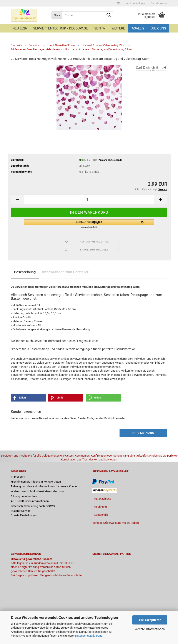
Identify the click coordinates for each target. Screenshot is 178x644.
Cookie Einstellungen (24, 515)
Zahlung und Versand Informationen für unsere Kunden (45, 486)
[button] (118, 3)
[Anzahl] (89, 199)
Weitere (118, 28)
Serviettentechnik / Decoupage (61, 28)
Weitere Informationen (150, 629)
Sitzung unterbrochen (24, 496)
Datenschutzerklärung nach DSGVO (33, 506)
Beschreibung (25, 272)
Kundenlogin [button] (136, 3)
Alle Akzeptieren (150, 620)
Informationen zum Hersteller (65, 272)
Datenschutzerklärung (89, 636)
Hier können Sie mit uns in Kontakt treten (36, 482)
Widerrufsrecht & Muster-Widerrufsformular (38, 491)
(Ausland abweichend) (110, 160)
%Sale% (138, 28)
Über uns (158, 28)
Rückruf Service (21, 511)
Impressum (18, 477)
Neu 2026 (20, 28)
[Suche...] (57, 15)
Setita (100, 28)
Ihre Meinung (143, 433)
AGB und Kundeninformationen (30, 501)
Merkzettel (159, 3)
